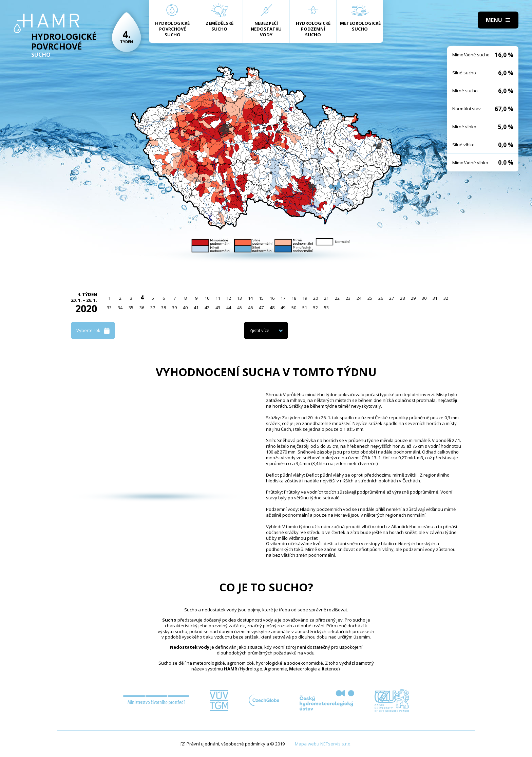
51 (305, 308)
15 (261, 298)
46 (250, 308)
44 (229, 308)
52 (316, 308)
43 (218, 308)
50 (294, 308)
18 (294, 298)
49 (283, 308)
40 (185, 308)
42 (207, 308)
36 (142, 308)
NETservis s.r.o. (336, 744)
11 (218, 298)
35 (131, 308)
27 (392, 298)
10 (207, 298)
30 (424, 298)
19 (305, 298)
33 (109, 308)
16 (272, 298)
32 (446, 298)
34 (120, 308)
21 (326, 298)
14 (250, 298)
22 (337, 298)
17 (283, 298)
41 (196, 308)
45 (240, 308)
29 (413, 298)
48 (272, 308)
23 (348, 298)
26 (381, 298)
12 (229, 298)
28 (402, 298)
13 (240, 298)
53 (326, 308)
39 (174, 308)
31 (435, 298)
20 (316, 298)
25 (370, 298)
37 (153, 308)
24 (359, 298)
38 (164, 308)
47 (261, 308)
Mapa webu (307, 744)
